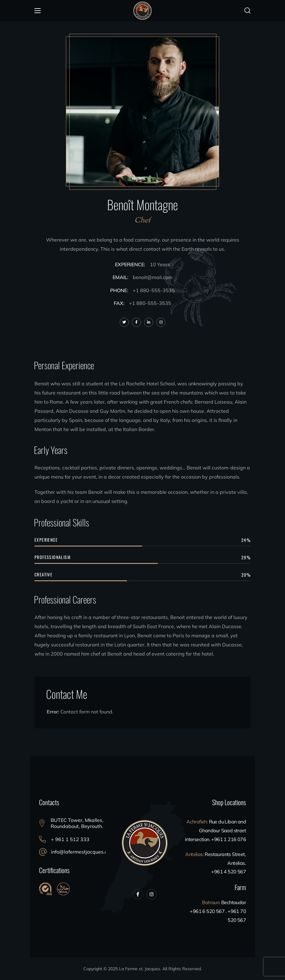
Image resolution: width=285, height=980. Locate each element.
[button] (247, 11)
